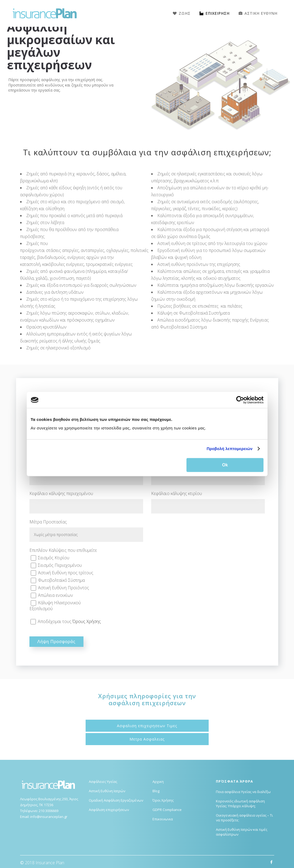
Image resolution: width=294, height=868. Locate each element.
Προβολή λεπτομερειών (230, 449)
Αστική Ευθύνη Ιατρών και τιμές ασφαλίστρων (242, 832)
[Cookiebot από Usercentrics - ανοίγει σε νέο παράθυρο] (240, 400)
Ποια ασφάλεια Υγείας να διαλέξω (243, 792)
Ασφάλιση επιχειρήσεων (109, 810)
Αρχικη (158, 782)
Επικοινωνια (163, 819)
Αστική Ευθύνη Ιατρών (107, 791)
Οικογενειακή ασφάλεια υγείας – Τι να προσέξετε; (244, 818)
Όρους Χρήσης (87, 621)
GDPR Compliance (167, 810)
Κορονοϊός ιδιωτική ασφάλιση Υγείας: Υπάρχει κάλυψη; (240, 803)
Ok (225, 465)
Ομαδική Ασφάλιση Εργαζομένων (116, 800)
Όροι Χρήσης (163, 800)
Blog (156, 791)
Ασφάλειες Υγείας (103, 782)
